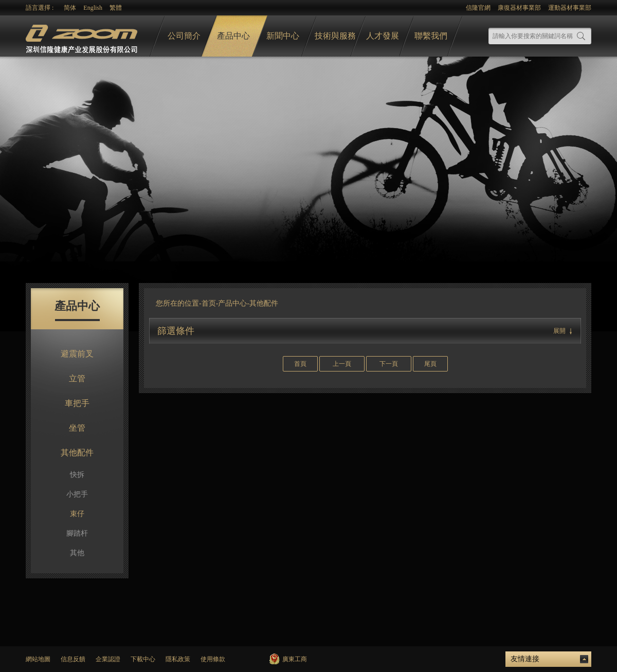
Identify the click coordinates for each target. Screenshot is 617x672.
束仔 (77, 514)
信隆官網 (478, 8)
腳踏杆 (77, 533)
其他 (77, 553)
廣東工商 (295, 659)
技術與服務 (335, 36)
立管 (77, 378)
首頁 (300, 364)
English (93, 8)
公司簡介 (184, 36)
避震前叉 (77, 354)
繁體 (116, 8)
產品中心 (233, 36)
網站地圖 (38, 659)
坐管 (77, 428)
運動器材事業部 (570, 8)
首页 (209, 303)
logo (83, 36)
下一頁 (389, 364)
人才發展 (383, 36)
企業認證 (108, 659)
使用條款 (213, 659)
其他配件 (77, 453)
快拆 (77, 475)
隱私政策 (178, 659)
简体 (70, 8)
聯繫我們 (431, 36)
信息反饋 (73, 659)
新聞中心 (283, 36)
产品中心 (232, 303)
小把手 (77, 494)
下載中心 (143, 659)
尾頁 (430, 364)
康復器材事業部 (519, 8)
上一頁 (342, 364)
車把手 (77, 403)
